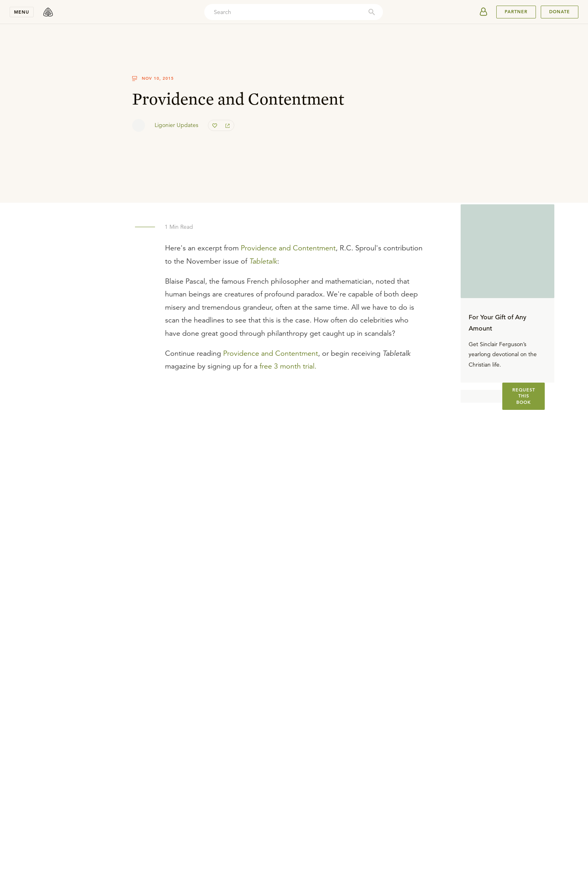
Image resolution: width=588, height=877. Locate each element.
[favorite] (215, 126)
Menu (22, 12)
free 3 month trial (287, 366)
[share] (228, 126)
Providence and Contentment (288, 248)
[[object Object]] (524, 396)
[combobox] (294, 12)
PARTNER (516, 12)
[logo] (48, 12)
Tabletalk (263, 261)
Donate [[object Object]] (560, 12)
